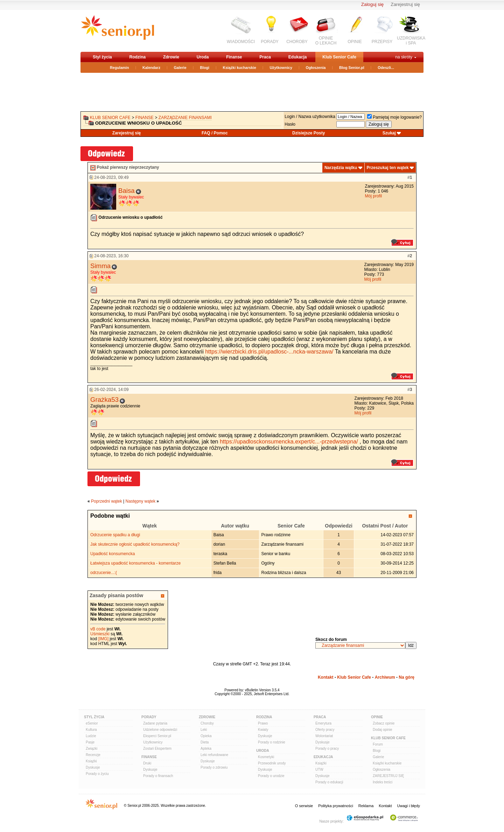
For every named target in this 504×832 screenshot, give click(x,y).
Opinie (377, 717)
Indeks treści (383, 782)
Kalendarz (151, 68)
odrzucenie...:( (104, 573)
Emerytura (323, 723)
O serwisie (304, 806)
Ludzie (91, 736)
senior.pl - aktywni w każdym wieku (117, 30)
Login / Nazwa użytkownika (310, 117)
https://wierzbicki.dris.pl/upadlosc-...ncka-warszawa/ (269, 352)
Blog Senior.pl (352, 68)
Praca (265, 57)
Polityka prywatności (336, 806)
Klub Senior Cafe (339, 57)
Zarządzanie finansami (185, 118)
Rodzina (137, 57)
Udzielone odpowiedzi (160, 730)
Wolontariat (324, 736)
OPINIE (355, 42)
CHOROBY (297, 42)
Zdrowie (171, 57)
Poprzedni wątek (107, 501)
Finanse (234, 57)
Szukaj (389, 133)
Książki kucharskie (239, 68)
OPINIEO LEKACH (326, 41)
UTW (319, 770)
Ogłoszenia (316, 68)
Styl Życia (94, 717)
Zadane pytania (155, 723)
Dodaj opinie (383, 730)
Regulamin (119, 68)
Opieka (206, 736)
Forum (378, 744)
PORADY (270, 42)
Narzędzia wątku (341, 168)
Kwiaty (263, 730)
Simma (100, 266)
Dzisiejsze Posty (309, 133)
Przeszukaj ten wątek (388, 168)
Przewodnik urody (272, 763)
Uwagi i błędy (409, 806)
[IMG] (103, 639)
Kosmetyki (266, 757)
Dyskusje (93, 767)
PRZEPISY (382, 42)
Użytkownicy (281, 68)
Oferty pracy (325, 730)
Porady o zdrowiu (214, 767)
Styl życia (102, 57)
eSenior (92, 723)
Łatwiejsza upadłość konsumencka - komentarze (135, 563)
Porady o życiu (97, 774)
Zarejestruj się (405, 4)
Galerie (180, 68)
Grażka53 (104, 400)
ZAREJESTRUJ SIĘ (388, 776)
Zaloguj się (372, 4)
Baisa (127, 191)
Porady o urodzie (271, 776)
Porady (149, 717)
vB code (98, 629)
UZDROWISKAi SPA (411, 41)
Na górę (407, 677)
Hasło (290, 124)
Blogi (205, 68)
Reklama (366, 806)
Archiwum (385, 677)
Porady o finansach (158, 776)
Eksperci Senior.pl (157, 736)
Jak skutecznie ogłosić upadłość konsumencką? (135, 544)
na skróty (404, 57)
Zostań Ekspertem (157, 749)
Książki (91, 761)
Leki (204, 730)
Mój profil (374, 196)
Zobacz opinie (384, 723)
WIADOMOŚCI (241, 42)
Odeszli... (386, 68)
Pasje (90, 742)
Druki (147, 763)
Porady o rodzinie (272, 742)
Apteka (206, 749)
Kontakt (326, 677)
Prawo (263, 723)
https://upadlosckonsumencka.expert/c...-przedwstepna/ (289, 442)
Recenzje (93, 755)
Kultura (91, 730)
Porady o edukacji (329, 782)
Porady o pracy (327, 749)
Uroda (203, 57)
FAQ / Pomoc (215, 133)
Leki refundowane (214, 755)
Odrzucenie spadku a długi (115, 535)
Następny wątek (141, 501)
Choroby (207, 723)
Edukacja (298, 57)
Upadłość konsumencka (113, 554)
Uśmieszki (100, 634)
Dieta (205, 742)
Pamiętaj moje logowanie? (394, 117)
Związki (92, 749)
